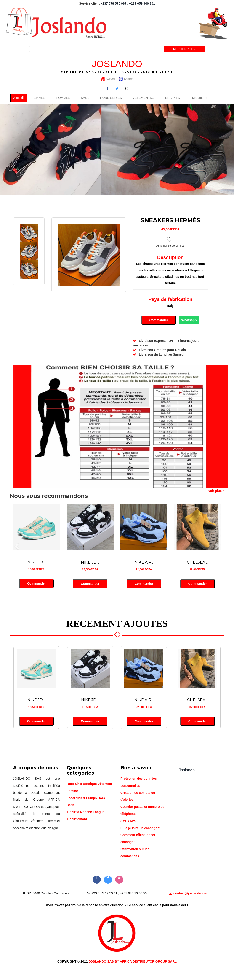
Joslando (187, 770)
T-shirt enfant (77, 819)
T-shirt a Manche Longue (86, 812)
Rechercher (184, 49)
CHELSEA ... (198, 563)
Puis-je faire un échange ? (140, 828)
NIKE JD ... (37, 563)
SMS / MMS (129, 821)
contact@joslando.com (189, 893)
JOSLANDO (117, 66)
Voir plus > (216, 491)
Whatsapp (189, 320)
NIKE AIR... (144, 563)
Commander (159, 320)
